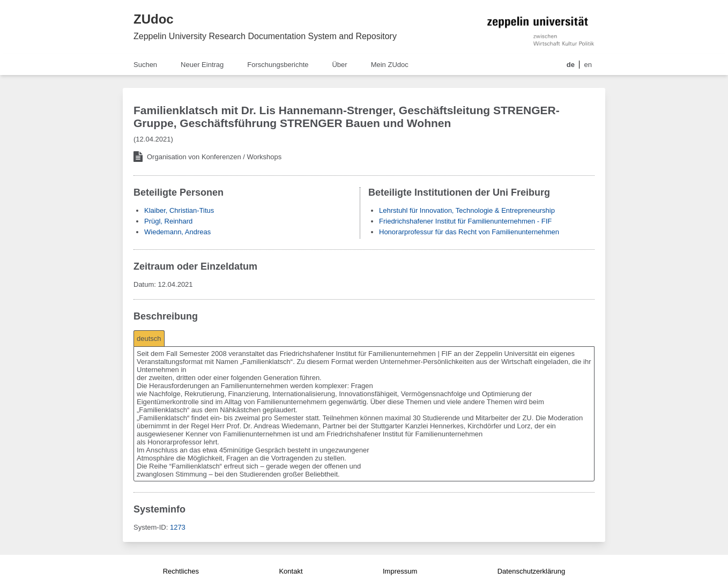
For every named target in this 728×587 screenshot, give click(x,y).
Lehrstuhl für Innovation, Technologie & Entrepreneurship (467, 210)
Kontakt (291, 571)
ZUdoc (154, 19)
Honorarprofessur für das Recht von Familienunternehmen (469, 232)
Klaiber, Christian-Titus (179, 210)
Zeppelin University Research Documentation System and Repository (265, 36)
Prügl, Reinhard (168, 221)
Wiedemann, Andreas (177, 232)
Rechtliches (181, 571)
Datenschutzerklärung (531, 571)
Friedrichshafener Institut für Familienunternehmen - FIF (465, 221)
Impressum (400, 571)
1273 (178, 527)
